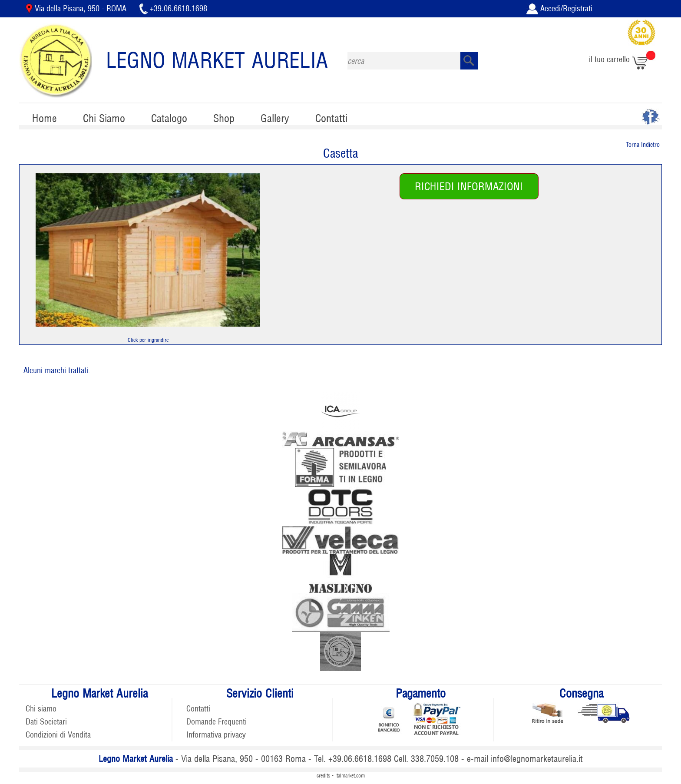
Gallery (275, 118)
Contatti (331, 118)
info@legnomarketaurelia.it (537, 759)
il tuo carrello (622, 59)
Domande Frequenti (217, 722)
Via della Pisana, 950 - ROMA (77, 8)
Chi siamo (41, 709)
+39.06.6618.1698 (173, 8)
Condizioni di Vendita (58, 735)
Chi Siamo (104, 118)
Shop (224, 118)
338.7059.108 (435, 759)
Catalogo (169, 118)
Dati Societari (46, 722)
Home (45, 118)
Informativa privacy (216, 735)
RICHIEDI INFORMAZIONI (469, 187)
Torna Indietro (643, 145)
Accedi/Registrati (559, 8)
